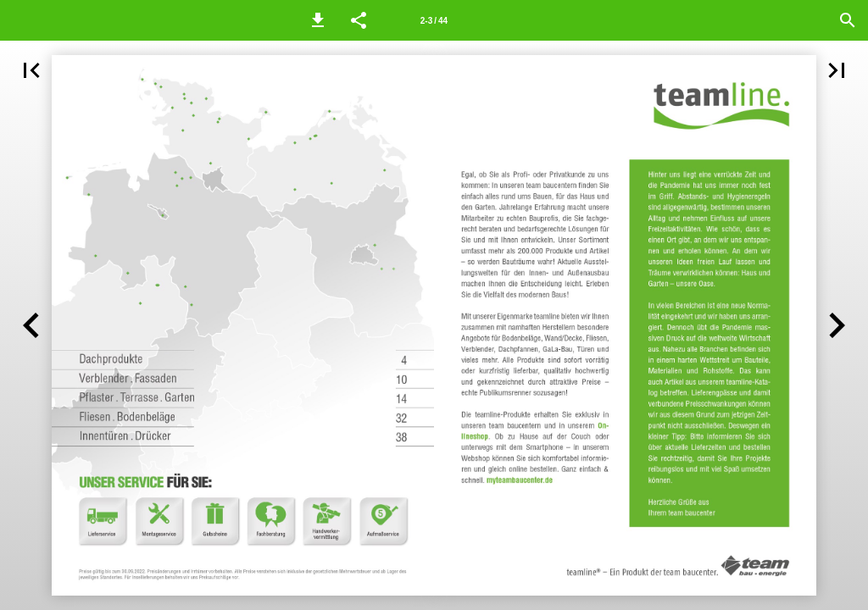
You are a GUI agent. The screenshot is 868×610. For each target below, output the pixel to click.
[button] (318, 20)
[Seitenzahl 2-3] (434, 20)
